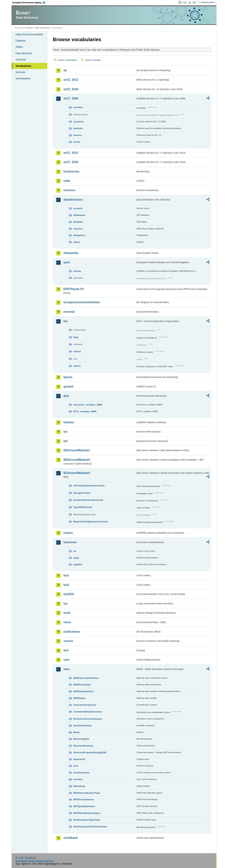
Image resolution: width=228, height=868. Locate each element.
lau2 (66, 585)
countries (78, 122)
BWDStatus (79, 698)
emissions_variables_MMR (88, 405)
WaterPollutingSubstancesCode (90, 522)
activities (78, 107)
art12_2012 (71, 80)
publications (72, 632)
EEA (30, 2)
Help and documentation (29, 34)
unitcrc (77, 366)
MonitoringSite (81, 739)
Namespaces (23, 78)
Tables (19, 47)
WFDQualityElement (84, 806)
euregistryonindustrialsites (82, 302)
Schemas (21, 60)
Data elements (24, 53)
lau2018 (69, 594)
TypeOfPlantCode (83, 507)
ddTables (78, 222)
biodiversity (71, 171)
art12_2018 (71, 89)
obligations (79, 235)
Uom (76, 766)
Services (20, 72)
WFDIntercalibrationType (87, 793)
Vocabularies (23, 66)
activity (77, 271)
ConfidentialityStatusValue (88, 712)
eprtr (67, 262)
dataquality (71, 253)
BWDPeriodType (82, 685)
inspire (68, 533)
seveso (68, 641)
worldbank (71, 838)
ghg (66, 396)
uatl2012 (78, 565)
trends (77, 142)
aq (65, 70)
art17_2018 (71, 162)
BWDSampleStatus (83, 691)
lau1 (66, 575)
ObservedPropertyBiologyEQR (90, 752)
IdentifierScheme (82, 726)
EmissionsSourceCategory (88, 719)
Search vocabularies (67, 60)
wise (67, 669)
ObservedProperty (83, 746)
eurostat (69, 312)
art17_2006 (71, 98)
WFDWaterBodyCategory (87, 813)
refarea (77, 351)
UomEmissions (81, 773)
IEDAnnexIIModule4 (77, 473)
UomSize (78, 779)
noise (67, 622)
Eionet (29, 28)
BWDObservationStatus (86, 678)
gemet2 (68, 387)
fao (66, 321)
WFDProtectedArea (84, 799)
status (77, 242)
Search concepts (93, 60)
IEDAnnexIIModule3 (77, 460)
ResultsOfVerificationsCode (88, 500)
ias (65, 432)
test (66, 650)
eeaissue (78, 229)
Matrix (77, 732)
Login (184, 2)
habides (69, 422)
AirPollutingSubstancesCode (89, 486)
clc (75, 551)
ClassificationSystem (85, 705)
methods (78, 128)
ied (65, 441)
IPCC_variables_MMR (85, 411)
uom (66, 660)
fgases (68, 377)
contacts (78, 208)
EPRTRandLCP (74, 289)
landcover (70, 542)
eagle (76, 558)
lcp (65, 604)
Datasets (21, 41)
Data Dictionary (42, 28)
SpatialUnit (79, 759)
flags (76, 337)
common (69, 190)
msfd (67, 613)
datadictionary (73, 200)
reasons (78, 135)
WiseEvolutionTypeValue (87, 820)
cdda (67, 181)
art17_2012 (71, 153)
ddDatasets (79, 215)
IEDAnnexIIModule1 (77, 450)
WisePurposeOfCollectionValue (90, 827)
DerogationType (82, 493)
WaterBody (79, 786)
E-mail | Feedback (26, 857)
